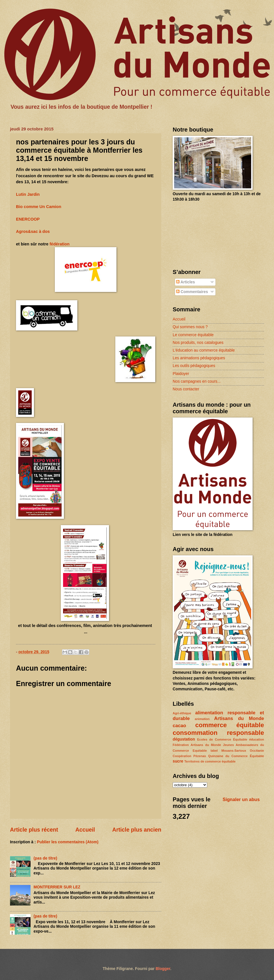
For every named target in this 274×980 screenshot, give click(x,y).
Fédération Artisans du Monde (197, 745)
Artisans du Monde (239, 718)
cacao (179, 726)
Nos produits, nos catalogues (198, 343)
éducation (257, 739)
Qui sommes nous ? (190, 327)
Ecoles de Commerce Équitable (222, 739)
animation (202, 719)
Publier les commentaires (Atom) (68, 842)
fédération (60, 244)
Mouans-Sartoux (234, 751)
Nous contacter (186, 389)
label (214, 751)
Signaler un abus (241, 799)
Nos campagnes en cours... (197, 381)
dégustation (184, 739)
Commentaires (192, 292)
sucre (178, 761)
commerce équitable (230, 725)
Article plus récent (34, 830)
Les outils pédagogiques (194, 366)
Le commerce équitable (193, 335)
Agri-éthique (182, 713)
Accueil (85, 830)
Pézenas (200, 756)
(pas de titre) (46, 858)
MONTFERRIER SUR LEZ (57, 887)
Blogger (163, 969)
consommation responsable (218, 733)
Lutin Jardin (28, 194)
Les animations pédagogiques (199, 358)
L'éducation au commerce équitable (204, 350)
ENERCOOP (28, 219)
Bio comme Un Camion (39, 207)
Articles (186, 282)
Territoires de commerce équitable (210, 761)
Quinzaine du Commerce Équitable (236, 756)
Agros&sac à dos (33, 231)
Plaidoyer (181, 374)
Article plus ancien (137, 830)
